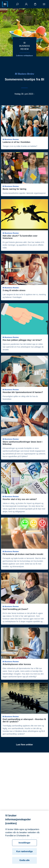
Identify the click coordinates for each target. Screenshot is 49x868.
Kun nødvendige (24, 854)
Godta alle (24, 863)
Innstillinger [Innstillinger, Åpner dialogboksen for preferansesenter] (24, 846)
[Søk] (17, 4)
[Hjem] (5, 4)
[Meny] (44, 4)
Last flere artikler (24, 745)
